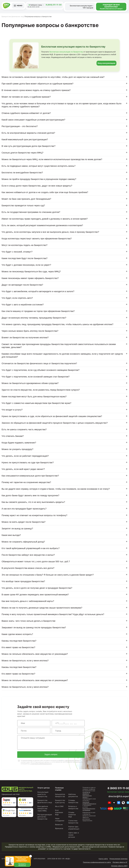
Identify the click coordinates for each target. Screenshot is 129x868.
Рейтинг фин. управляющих (74, 828)
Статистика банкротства (73, 822)
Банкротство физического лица (45, 802)
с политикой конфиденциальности (41, 764)
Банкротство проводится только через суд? (23, 205)
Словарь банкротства (73, 802)
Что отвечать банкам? (13, 436)
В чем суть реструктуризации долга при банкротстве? (29, 146)
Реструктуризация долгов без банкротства (45, 817)
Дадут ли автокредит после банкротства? (22, 285)
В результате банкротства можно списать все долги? (28, 568)
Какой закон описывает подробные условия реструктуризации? (33, 120)
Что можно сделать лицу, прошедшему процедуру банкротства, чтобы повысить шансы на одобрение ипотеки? (57, 324)
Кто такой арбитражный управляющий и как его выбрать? (31, 548)
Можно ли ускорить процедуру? (17, 449)
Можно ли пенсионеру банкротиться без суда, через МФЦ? (31, 272)
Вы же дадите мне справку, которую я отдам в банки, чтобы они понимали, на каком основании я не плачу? (56, 489)
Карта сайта (103, 859)
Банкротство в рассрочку (60, 802)
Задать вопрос (51, 755)
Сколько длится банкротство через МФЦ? (22, 153)
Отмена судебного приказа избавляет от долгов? (26, 113)
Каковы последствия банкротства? (19, 641)
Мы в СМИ (59, 807)
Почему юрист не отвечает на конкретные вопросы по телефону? (34, 515)
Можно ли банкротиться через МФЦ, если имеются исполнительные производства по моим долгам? (52, 159)
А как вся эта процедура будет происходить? (24, 509)
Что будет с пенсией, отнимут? (17, 252)
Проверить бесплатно (22, 865)
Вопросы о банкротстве (73, 808)
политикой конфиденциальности (89, 803)
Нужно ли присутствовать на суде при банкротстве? (28, 463)
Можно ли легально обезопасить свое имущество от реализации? (35, 654)
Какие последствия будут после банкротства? (25, 258)
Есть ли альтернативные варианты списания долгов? (28, 133)
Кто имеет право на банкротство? (18, 647)
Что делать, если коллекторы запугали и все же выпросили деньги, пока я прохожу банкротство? (50, 232)
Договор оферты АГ (120, 863)
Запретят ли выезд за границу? (17, 529)
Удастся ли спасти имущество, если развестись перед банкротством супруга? (41, 390)
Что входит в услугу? (12, 410)
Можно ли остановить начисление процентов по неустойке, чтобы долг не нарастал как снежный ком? (53, 77)
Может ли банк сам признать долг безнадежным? (26, 199)
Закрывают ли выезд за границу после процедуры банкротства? (34, 628)
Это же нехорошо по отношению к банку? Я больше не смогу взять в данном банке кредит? (48, 575)
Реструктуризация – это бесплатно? (20, 126)
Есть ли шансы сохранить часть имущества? (24, 429)
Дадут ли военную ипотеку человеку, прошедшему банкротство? (34, 318)
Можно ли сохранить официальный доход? (23, 542)
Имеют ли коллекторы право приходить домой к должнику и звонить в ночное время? (45, 219)
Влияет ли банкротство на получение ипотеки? (25, 338)
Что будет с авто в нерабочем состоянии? (23, 305)
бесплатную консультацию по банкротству (66, 52)
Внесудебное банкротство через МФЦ (43, 809)
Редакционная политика (118, 859)
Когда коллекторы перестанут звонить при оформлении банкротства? (37, 239)
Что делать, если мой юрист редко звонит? (23, 469)
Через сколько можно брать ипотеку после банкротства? (30, 331)
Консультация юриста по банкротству (43, 795)
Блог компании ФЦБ (59, 813)
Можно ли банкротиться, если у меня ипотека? (25, 661)
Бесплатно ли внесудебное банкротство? (22, 173)
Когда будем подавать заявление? (19, 443)
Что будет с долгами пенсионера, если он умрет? (26, 265)
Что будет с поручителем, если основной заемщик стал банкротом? (36, 377)
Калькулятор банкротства (60, 796)
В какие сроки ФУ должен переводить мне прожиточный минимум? (35, 595)
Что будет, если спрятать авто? (17, 298)
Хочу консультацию (106, 63)
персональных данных (72, 761)
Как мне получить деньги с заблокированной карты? (28, 601)
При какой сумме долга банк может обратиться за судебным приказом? (37, 84)
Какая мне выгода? (11, 535)
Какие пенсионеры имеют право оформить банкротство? (30, 278)
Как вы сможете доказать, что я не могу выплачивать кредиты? (33, 502)
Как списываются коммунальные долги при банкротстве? (30, 476)
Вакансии (59, 825)
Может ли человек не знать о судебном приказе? (26, 97)
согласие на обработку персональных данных (87, 795)
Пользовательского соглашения (89, 810)
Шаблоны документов (73, 796)
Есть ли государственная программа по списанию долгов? (31, 212)
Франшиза (59, 829)
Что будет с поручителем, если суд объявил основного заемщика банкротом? (41, 370)
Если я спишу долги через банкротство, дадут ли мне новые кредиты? (37, 186)
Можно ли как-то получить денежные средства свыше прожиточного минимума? (42, 608)
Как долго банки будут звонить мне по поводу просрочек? (30, 495)
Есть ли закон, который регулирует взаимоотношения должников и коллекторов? (42, 225)
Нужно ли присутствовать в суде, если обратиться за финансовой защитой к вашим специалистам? (52, 416)
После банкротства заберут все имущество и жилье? (28, 555)
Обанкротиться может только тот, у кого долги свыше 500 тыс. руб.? (36, 561)
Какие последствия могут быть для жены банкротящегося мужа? (34, 397)
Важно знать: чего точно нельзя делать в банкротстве (29, 621)
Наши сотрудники (60, 820)
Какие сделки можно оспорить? (17, 634)
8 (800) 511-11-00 (54, 5)
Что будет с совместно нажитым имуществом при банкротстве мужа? (36, 403)
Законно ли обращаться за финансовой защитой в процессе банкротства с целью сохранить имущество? (55, 423)
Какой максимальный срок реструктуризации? (25, 139)
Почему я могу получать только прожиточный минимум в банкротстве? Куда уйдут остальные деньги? (53, 614)
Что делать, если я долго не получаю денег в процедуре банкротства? (37, 588)
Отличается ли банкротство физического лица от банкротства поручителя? (39, 363)
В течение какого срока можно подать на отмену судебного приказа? (36, 90)
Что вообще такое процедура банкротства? (23, 581)
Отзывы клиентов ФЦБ (72, 815)
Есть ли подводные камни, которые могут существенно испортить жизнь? (39, 166)
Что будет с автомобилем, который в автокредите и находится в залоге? (38, 291)
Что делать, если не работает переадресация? (25, 456)
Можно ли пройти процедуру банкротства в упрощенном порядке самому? (39, 179)
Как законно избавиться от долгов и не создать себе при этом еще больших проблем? (45, 192)
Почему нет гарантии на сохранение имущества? (26, 482)
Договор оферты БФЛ (119, 866)
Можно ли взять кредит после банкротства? (24, 522)
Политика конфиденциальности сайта (97, 863)
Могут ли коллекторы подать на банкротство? (24, 245)
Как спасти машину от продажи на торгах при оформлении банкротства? (38, 311)
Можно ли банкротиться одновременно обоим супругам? (30, 383)
